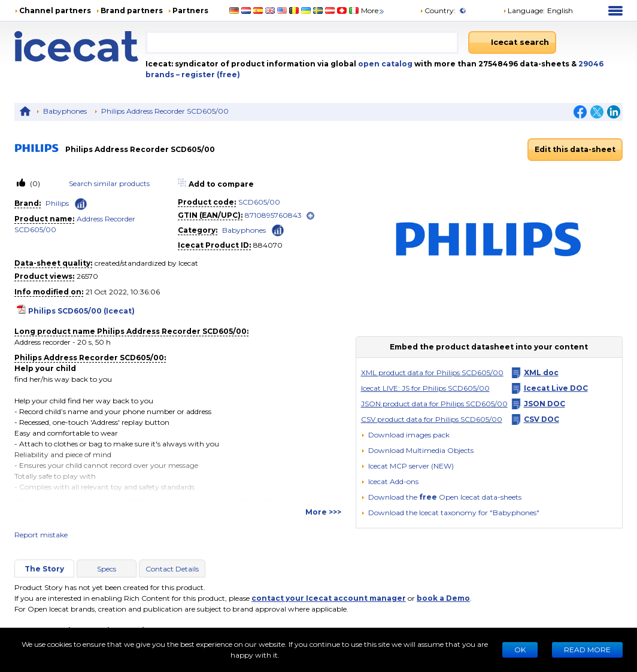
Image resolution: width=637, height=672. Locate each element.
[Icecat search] (512, 42)
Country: (438, 10)
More (373, 10)
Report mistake (41, 535)
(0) (34, 183)
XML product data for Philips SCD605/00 (432, 373)
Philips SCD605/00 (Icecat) (81, 311)
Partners (190, 10)
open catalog (384, 64)
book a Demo (443, 598)
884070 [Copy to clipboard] (268, 245)
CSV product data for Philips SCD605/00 (432, 419)
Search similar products (109, 183)
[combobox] (302, 42)
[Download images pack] (405, 435)
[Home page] (80, 46)
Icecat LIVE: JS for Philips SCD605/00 (425, 388)
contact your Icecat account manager (329, 598)
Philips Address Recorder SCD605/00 (165, 111)
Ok (520, 650)
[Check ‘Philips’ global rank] (81, 204)
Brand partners (132, 10)
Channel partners (55, 10)
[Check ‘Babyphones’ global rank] (278, 229)
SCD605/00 (259, 202)
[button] (417, 450)
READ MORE (587, 650)
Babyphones (65, 111)
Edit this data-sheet (575, 149)
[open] (310, 216)
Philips (57, 203)
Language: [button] (524, 10)
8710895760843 (273, 215)
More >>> (323, 512)
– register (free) (208, 75)
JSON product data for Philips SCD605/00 (434, 404)
